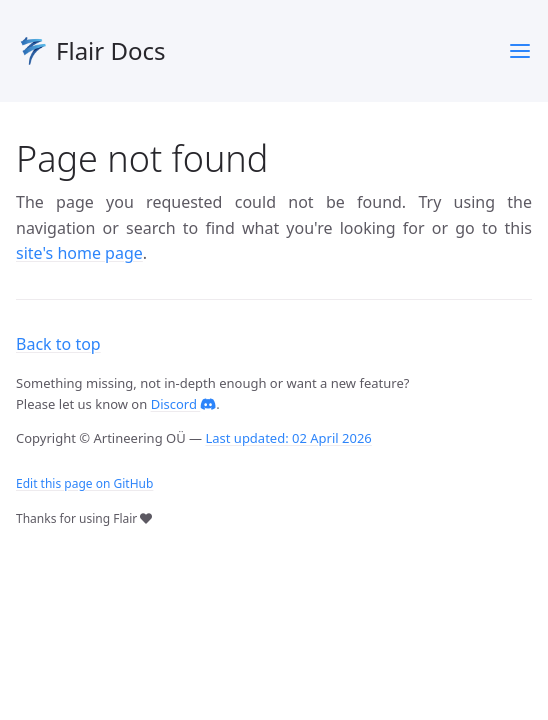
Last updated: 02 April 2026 (288, 438)
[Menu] (520, 51)
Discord (184, 404)
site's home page (79, 253)
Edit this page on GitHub (84, 483)
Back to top (58, 344)
